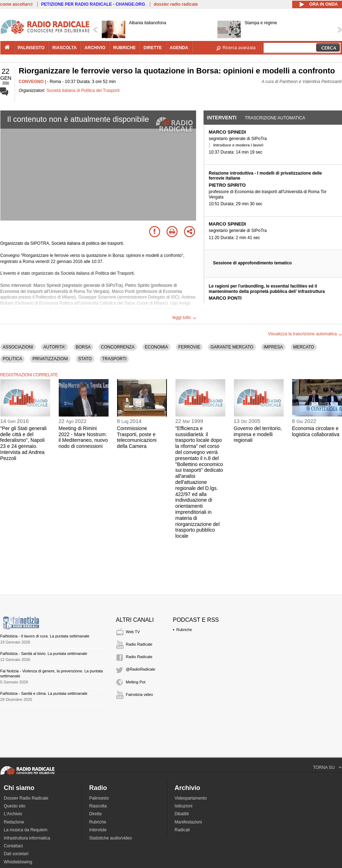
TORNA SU (324, 768)
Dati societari (16, 854)
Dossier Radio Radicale (26, 798)
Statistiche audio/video (111, 838)
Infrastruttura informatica (27, 838)
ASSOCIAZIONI (18, 347)
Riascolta (98, 806)
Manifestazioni (188, 822)
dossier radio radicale (176, 4)
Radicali (182, 830)
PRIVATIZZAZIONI (50, 359)
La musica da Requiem (26, 830)
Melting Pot (136, 682)
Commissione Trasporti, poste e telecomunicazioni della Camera (137, 437)
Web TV (133, 632)
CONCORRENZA (118, 347)
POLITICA (13, 359)
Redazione (14, 822)
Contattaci (14, 846)
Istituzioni (184, 806)
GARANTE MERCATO (232, 347)
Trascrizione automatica (275, 118)
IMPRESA (273, 347)
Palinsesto (99, 798)
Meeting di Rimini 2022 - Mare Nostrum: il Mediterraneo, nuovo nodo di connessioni (83, 437)
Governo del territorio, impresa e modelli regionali (258, 434)
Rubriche (184, 630)
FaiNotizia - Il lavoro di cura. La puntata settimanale (45, 636)
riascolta (64, 48)
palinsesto (31, 48)
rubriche (124, 48)
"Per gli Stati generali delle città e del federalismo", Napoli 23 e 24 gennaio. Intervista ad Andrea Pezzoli (23, 443)
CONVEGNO (31, 82)
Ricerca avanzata (239, 48)
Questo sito (15, 806)
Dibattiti (182, 814)
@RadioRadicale (141, 669)
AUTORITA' (54, 347)
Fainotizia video (140, 694)
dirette (152, 48)
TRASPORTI (114, 359)
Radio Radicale (139, 644)
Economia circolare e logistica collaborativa (316, 431)
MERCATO (304, 347)
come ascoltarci (17, 4)
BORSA (83, 347)
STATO (85, 359)
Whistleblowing (18, 862)
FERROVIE (189, 347)
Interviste (98, 830)
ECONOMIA (156, 347)
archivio (95, 48)
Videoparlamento (191, 798)
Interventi (222, 118)
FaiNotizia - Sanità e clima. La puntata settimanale (44, 693)
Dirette (96, 814)
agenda (179, 48)
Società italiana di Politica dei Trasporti (83, 91)
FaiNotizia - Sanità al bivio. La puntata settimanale (44, 653)
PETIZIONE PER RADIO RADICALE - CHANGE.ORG (93, 4)
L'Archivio (13, 814)
